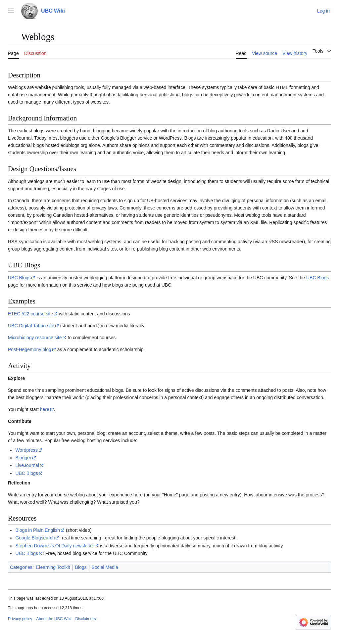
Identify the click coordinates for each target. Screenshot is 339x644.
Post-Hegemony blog (30, 349)
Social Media (105, 567)
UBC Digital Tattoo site (31, 326)
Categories (21, 567)
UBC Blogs (19, 278)
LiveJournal (27, 465)
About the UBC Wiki (54, 619)
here (45, 409)
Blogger (23, 458)
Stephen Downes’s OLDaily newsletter (55, 546)
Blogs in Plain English (38, 530)
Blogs (81, 567)
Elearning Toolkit (53, 567)
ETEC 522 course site (30, 314)
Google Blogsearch (35, 538)
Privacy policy (20, 619)
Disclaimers (85, 619)
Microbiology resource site (35, 338)
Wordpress (26, 450)
